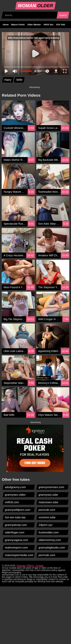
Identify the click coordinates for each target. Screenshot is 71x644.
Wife (19, 80)
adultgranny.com (15, 487)
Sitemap (21, 566)
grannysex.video (15, 495)
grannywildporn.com (18, 510)
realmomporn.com (16, 547)
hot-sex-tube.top (15, 517)
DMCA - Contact (35, 566)
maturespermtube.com (19, 555)
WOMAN (35, 6)
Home (6, 25)
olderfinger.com (15, 532)
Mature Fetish (18, 25)
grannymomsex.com (51, 487)
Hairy (8, 80)
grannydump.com (16, 525)
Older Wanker (34, 25)
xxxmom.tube (47, 517)
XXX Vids (61, 25)
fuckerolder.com (49, 532)
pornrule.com (47, 510)
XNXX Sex (49, 25)
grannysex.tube (48, 495)
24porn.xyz (45, 525)
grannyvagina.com (17, 540)
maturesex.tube (48, 502)
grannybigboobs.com (52, 547)
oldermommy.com (50, 540)
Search (63, 15)
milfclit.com (12, 502)
